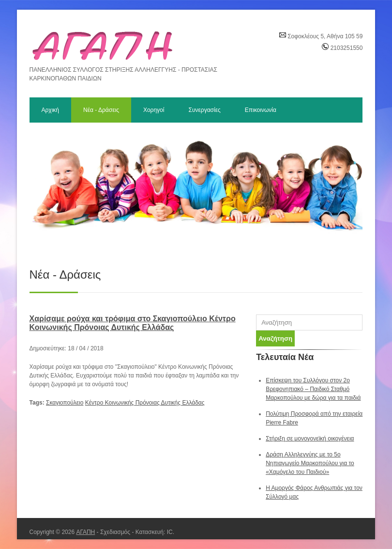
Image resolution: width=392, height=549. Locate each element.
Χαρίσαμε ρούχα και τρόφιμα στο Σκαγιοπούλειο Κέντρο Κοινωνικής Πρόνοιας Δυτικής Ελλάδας (133, 323)
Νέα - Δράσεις (101, 110)
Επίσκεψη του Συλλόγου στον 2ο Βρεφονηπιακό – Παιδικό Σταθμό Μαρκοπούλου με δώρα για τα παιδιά (313, 389)
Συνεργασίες (204, 110)
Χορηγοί (154, 110)
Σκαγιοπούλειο (65, 403)
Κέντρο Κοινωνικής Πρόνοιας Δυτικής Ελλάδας (145, 403)
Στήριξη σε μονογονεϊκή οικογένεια (310, 439)
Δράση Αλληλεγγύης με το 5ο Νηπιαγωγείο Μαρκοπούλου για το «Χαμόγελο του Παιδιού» (310, 463)
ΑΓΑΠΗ (85, 532)
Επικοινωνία (261, 110)
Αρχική (50, 110)
